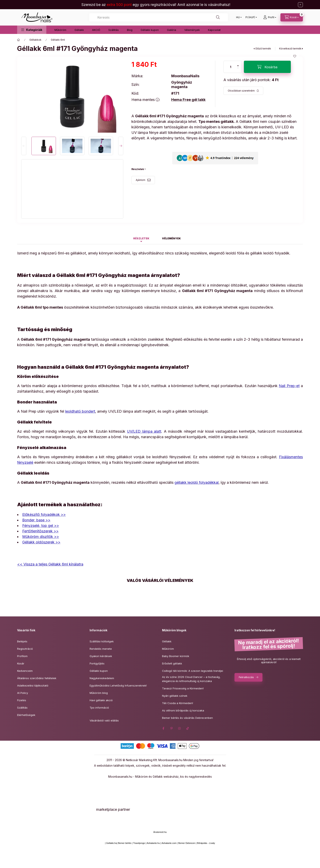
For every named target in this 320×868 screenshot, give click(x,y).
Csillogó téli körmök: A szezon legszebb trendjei (193, 671)
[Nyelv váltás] (238, 17)
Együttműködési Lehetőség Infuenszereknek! (118, 685)
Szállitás (114, 30)
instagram (180, 728)
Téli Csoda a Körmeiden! (178, 703)
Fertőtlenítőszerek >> (40, 531)
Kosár (21, 663)
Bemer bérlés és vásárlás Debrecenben (187, 718)
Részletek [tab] (141, 238)
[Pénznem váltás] (250, 17)
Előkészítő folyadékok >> (44, 515)
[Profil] (270, 17)
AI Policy (23, 693)
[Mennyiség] (231, 67)
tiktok (188, 728)
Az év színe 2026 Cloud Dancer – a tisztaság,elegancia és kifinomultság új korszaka (191, 679)
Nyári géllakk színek (175, 696)
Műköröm (60, 30)
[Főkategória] (19, 40)
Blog (130, 30)
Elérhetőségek (26, 715)
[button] (32, 30)
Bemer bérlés (125, 843)
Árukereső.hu (160, 832)
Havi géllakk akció (101, 700)
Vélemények (192, 30)
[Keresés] (218, 17)
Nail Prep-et (289, 386)
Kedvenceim (25, 671)
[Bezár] (300, 5)
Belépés (22, 641)
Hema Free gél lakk (188, 100)
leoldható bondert (80, 411)
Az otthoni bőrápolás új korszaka (183, 710)
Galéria (172, 30)
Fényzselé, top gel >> (41, 526)
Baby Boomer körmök (176, 656)
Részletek (138, 169)
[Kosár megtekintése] (292, 17)
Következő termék (290, 49)
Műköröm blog (99, 693)
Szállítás (22, 708)
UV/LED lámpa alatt (144, 431)
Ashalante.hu (153, 843)
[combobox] (159, 17)
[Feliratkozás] (243, 91)
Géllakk (79, 30)
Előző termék (263, 49)
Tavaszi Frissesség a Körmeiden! (183, 688)
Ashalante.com (169, 843)
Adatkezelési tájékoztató (33, 685)
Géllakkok (35, 40)
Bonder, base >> (36, 520)
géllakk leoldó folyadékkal (197, 482)
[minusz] (238, 70)
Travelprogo (139, 843)
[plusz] (238, 64)
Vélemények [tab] (171, 238)
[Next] (121, 146)
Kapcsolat (214, 30)
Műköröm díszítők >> (41, 537)
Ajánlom (141, 180)
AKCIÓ (96, 30)
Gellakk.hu (111, 843)
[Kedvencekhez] (295, 56)
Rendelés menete (101, 649)
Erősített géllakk (172, 663)
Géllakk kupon (150, 30)
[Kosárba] (267, 67)
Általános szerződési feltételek (37, 678)
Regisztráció (25, 649)
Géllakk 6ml (58, 40)
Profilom (22, 656)
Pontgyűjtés (97, 663)
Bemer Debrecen (187, 843)
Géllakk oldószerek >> (41, 542)
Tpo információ (99, 708)
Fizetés (22, 700)
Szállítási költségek (102, 641)
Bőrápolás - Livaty (206, 843)
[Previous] (24, 146)
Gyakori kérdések (101, 656)
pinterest (171, 728)
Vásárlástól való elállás (104, 720)
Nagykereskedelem (102, 678)
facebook (163, 728)
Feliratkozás (246, 677)
